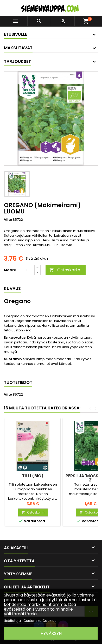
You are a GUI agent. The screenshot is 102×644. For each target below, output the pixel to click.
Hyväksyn (51, 633)
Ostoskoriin (65, 270)
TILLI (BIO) (33, 476)
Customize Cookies (40, 621)
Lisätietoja (13, 621)
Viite (8, 220)
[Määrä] (27, 270)
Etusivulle (15, 34)
